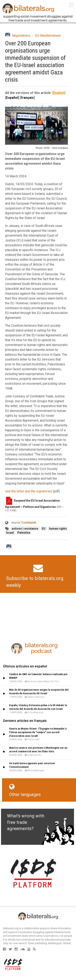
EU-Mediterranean (48, 36)
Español (12, 98)
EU (44, 529)
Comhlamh (29, 523)
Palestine (24, 533)
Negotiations (21, 36)
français (27, 98)
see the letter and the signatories (29, 491)
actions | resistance (25, 529)
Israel (10, 533)
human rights (58, 529)
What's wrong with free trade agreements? (26, 822)
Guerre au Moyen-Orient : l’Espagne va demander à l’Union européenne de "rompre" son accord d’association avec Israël (38, 732)
